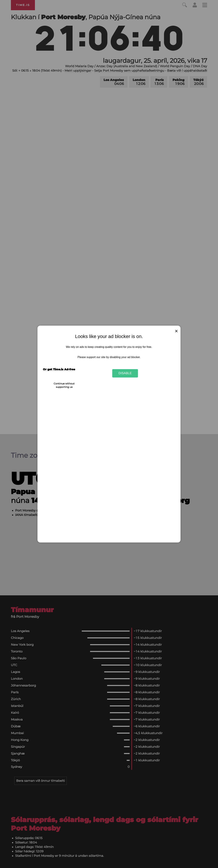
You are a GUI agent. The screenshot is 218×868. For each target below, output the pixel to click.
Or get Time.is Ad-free (59, 369)
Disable (125, 373)
